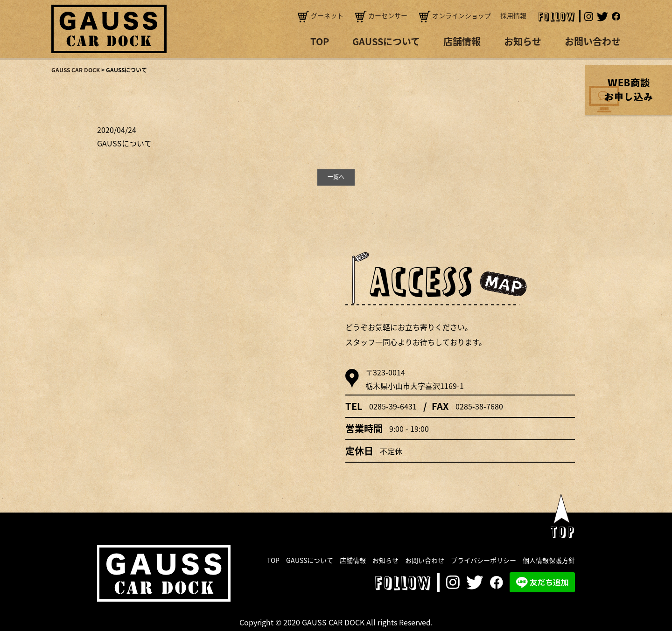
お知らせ (523, 41)
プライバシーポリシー (483, 560)
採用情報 (513, 15)
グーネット (321, 15)
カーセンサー (381, 15)
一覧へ (336, 177)
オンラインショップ (455, 15)
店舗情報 (462, 41)
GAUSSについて (386, 41)
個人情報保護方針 (549, 560)
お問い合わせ (593, 41)
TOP (320, 41)
